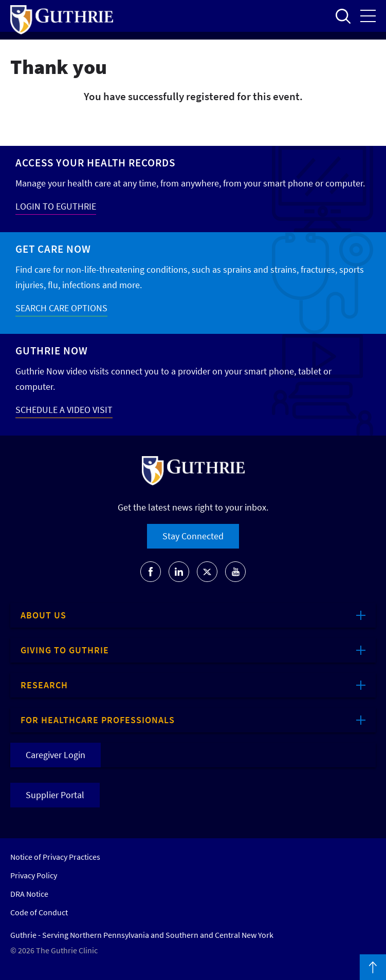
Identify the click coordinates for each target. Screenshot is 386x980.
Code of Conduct (39, 912)
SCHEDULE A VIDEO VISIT (64, 410)
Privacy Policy (34, 875)
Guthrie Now (52, 351)
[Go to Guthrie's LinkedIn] (179, 572)
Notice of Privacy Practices (55, 857)
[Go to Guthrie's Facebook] (151, 572)
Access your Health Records (95, 163)
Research (44, 685)
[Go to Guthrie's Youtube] (235, 572)
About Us (43, 615)
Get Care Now (53, 249)
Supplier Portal (55, 795)
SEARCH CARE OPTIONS (61, 308)
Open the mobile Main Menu (368, 16)
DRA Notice (29, 894)
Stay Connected (193, 536)
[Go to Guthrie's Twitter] (207, 572)
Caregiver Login (56, 755)
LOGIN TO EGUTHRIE (56, 206)
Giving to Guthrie (65, 650)
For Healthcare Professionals (98, 720)
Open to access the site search (343, 16)
